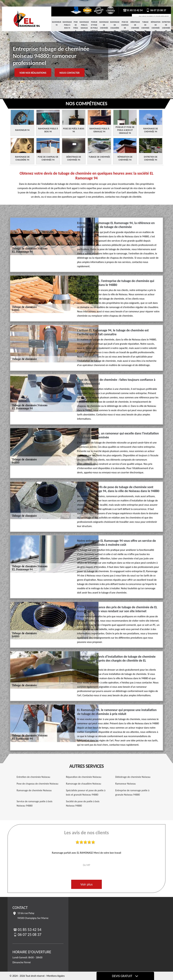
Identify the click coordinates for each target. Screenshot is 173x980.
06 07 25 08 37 (156, 10)
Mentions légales (56, 976)
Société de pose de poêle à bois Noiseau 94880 (83, 803)
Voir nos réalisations (33, 73)
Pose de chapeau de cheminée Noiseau (37, 784)
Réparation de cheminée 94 (156, 27)
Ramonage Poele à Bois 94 (67, 25)
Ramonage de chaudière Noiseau (84, 784)
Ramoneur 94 (57, 24)
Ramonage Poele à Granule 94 (84, 27)
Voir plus (86, 884)
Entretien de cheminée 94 (166, 27)
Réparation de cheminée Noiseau (84, 777)
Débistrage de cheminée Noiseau (133, 777)
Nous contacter (70, 73)
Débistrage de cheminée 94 (135, 27)
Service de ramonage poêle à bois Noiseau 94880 (35, 803)
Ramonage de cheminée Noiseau (34, 790)
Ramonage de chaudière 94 (115, 27)
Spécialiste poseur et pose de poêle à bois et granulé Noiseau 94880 (86, 792)
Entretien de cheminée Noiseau (33, 777)
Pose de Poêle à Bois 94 (76, 29)
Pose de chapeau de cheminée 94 (125, 28)
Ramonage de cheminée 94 (104, 27)
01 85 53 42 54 (133, 10)
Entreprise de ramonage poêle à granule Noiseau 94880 (132, 792)
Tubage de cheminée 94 (145, 27)
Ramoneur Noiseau (125, 784)
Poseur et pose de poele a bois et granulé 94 (94, 29)
